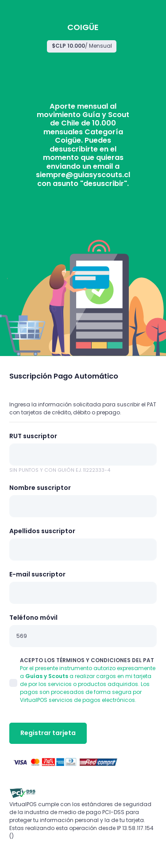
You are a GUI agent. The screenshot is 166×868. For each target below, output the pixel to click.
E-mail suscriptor (37, 574)
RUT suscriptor (33, 436)
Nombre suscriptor (40, 488)
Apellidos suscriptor (42, 531)
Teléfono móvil (33, 618)
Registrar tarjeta (48, 733)
